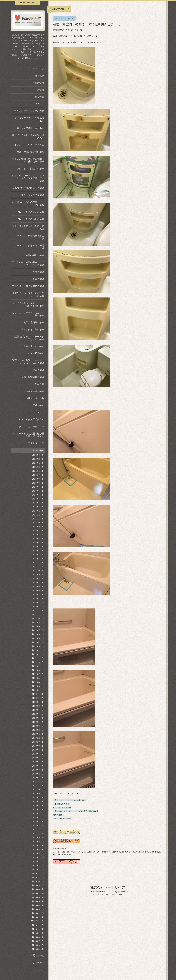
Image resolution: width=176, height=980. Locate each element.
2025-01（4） (38, 511)
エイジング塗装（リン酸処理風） (29, 119)
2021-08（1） (38, 670)
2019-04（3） (38, 766)
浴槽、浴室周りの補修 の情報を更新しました (87, 24)
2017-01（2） (38, 869)
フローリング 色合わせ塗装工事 (28, 237)
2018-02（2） (38, 822)
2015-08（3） (38, 937)
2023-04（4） (38, 595)
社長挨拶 (39, 97)
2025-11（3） (38, 471)
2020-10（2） (38, 698)
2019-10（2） (38, 742)
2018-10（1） (38, 790)
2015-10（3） (38, 929)
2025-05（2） (38, 495)
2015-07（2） (38, 941)
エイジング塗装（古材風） (30, 128)
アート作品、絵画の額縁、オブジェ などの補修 (28, 264)
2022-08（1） (38, 626)
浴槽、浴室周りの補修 (62, 818)
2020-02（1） (38, 730)
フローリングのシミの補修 (30, 212)
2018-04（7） (38, 814)
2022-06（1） (38, 634)
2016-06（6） (38, 897)
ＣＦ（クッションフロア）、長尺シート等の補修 (28, 304)
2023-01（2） (38, 606)
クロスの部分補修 (35, 353)
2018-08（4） (38, 798)
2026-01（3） (38, 463)
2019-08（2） (38, 750)
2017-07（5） (38, 845)
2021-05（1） (38, 678)
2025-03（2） (38, 503)
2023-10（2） (38, 571)
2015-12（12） (38, 921)
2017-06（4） (38, 850)
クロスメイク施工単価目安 (30, 419)
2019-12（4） (38, 738)
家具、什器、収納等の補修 (30, 152)
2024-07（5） (38, 535)
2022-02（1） (38, 650)
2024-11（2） (38, 519)
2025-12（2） (38, 467)
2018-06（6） (38, 806)
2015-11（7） (38, 925)
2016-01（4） (38, 917)
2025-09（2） (38, 479)
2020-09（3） (38, 702)
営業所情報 (38, 83)
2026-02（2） (38, 459)
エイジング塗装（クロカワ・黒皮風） (28, 136)
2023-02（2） (38, 602)
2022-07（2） (38, 630)
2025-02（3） (38, 507)
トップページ (37, 69)
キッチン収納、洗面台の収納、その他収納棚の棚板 (28, 160)
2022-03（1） (38, 646)
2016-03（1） (38, 909)
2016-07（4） (38, 893)
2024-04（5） (38, 547)
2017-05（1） (38, 854)
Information (38, 450)
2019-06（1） (38, 758)
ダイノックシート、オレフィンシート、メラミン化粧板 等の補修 (28, 178)
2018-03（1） (38, 818)
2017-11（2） (38, 834)
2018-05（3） (38, 810)
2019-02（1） (38, 774)
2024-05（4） (38, 543)
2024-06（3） (38, 539)
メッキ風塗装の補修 (34, 391)
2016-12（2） (38, 873)
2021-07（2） (38, 674)
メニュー (39, 104)
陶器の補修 (57, 815)
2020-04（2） (38, 722)
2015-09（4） (38, 933)
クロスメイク (37, 412)
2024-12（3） (38, 515)
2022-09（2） (38, 622)
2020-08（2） (38, 706)
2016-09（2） (38, 885)
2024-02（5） (38, 555)
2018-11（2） (38, 786)
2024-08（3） (38, 531)
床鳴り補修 (38, 405)
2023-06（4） (38, 586)
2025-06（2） (38, 491)
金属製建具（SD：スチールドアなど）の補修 (29, 338)
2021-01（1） (38, 690)
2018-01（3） (38, 826)
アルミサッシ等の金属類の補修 (28, 286)
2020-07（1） (38, 710)
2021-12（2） (38, 658)
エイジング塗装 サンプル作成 (29, 111)
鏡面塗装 (39, 384)
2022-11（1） (38, 614)
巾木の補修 (38, 279)
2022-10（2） (38, 618)
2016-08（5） (38, 889)
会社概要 (39, 76)
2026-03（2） (38, 455)
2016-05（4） (38, 901)
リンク (41, 970)
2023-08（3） (38, 579)
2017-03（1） (38, 861)
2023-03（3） (38, 598)
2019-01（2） (38, 778)
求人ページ (38, 963)
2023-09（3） (38, 575)
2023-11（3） (38, 567)
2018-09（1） (38, 794)
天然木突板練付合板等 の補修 (28, 188)
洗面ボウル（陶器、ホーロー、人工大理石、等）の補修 (28, 362)
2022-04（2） (38, 642)
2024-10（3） (38, 523)
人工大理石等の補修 (61, 804)
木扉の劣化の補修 (35, 255)
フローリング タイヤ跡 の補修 (28, 247)
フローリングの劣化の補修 (30, 219)
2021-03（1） (38, 686)
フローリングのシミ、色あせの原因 (28, 227)
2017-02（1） (38, 865)
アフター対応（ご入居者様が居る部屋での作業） (28, 435)
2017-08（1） (38, 841)
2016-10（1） (38, 881)
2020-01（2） (38, 734)
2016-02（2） (38, 913)
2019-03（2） (38, 770)
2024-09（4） (38, 527)
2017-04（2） (38, 857)
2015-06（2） (38, 945)
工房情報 (39, 90)
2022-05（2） (38, 638)
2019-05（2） (38, 762)
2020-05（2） (38, 718)
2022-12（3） (38, 610)
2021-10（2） (38, 662)
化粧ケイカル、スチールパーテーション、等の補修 (28, 295)
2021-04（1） (38, 682)
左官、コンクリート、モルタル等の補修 (69, 800)
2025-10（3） (38, 475)
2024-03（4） (38, 551)
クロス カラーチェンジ (31, 426)
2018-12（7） (38, 782)
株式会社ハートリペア (108, 887)
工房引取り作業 (36, 443)
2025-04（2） (38, 499)
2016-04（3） (38, 905)
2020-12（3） (38, 694)
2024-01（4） (38, 559)
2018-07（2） (38, 802)
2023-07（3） (38, 582)
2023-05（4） (38, 590)
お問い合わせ (37, 955)
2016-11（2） (38, 877)
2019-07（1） (38, 754)
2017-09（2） (38, 838)
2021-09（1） (38, 666)
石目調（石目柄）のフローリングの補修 (28, 203)
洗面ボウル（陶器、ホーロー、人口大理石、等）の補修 (76, 811)
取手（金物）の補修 (34, 346)
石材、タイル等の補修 (62, 808)
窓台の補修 (38, 272)
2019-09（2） (38, 746)
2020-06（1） (38, 714)
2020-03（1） (38, 726)
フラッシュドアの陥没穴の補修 (28, 168)
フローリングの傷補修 (33, 195)
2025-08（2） (38, 483)
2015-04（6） (38, 949)
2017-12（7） (38, 830)
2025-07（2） (38, 487)
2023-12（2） (38, 563)
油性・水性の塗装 (35, 398)
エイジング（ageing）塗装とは (28, 145)
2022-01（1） (38, 654)
